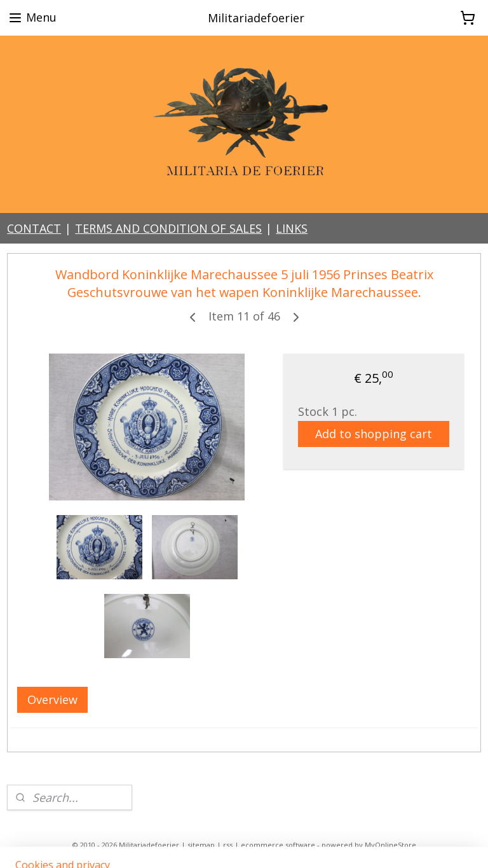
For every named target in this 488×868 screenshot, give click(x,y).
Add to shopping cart (374, 434)
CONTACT (34, 228)
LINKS (292, 228)
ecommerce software (278, 845)
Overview (52, 700)
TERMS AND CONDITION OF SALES (168, 228)
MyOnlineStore (390, 845)
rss (228, 845)
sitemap (201, 845)
